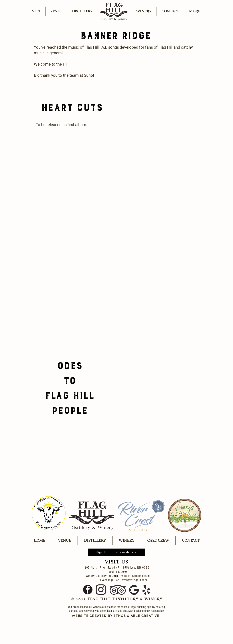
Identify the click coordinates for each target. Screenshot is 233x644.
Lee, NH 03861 (141, 568)
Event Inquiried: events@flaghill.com (118, 580)
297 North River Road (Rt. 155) (107, 568)
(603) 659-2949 (118, 572)
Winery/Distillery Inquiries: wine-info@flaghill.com (118, 576)
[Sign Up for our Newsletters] (117, 552)
